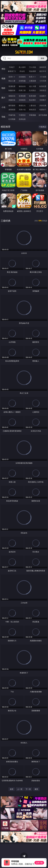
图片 (3, 98)
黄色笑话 (32, 110)
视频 (3, 78)
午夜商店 (22, 115)
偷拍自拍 (22, 86)
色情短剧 (22, 119)
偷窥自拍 (12, 96)
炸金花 (22, 71)
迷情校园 (12, 110)
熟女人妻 (12, 81)
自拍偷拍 (22, 77)
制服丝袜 (12, 90)
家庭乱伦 (22, 105)
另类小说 (22, 110)
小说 (3, 107)
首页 (12, 789)
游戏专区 (43, 67)
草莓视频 (32, 115)
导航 (3, 117)
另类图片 (43, 100)
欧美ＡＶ (32, 77)
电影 (3, 88)
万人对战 (32, 67)
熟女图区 (32, 100)
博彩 (3, 69)
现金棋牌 (32, 71)
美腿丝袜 (12, 100)
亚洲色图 (22, 96)
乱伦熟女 (32, 90)
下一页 (28, 789)
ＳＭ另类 (43, 81)
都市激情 (12, 105)
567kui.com (24, 52)
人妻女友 (32, 105)
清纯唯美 (22, 100)
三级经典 (6, 221)
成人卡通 (32, 86)
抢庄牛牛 (43, 71)
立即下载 (39, 863)
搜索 (42, 58)
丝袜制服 (22, 81)
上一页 (20, 789)
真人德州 (22, 67)
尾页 (36, 789)
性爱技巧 (43, 110)
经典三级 (22, 90)
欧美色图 (32, 96)
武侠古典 (43, 105)
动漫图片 (43, 96)
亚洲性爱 (12, 86)
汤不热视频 (43, 115)
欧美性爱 (43, 86)
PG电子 (12, 67)
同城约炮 (12, 115)
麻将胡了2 (12, 71)
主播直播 (32, 81)
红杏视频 (12, 119)
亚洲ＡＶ (12, 77)
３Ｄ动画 (43, 77)
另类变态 (43, 90)
